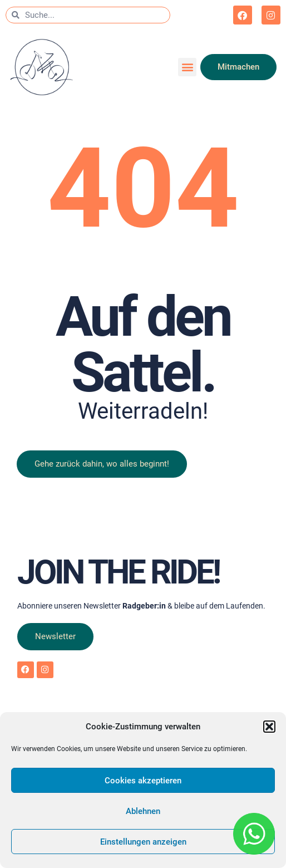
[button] (269, 727)
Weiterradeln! (143, 411)
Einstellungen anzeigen (143, 842)
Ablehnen (143, 811)
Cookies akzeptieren (143, 781)
